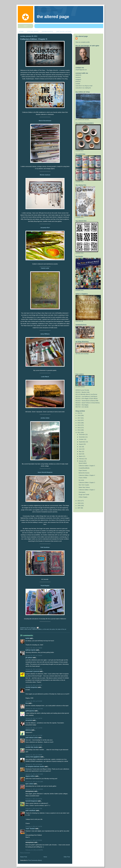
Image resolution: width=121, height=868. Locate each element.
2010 (79, 501)
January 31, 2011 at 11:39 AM (34, 789)
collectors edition (37, 629)
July (80, 447)
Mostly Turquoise (31, 687)
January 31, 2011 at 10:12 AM (34, 774)
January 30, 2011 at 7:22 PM (34, 735)
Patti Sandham (45, 547)
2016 (79, 420)
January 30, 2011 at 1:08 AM (34, 648)
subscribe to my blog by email (84, 86)
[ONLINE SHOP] (33, 32)
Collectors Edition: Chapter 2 (87, 490)
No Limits (81, 480)
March (81, 456)
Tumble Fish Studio (32, 747)
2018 (79, 415)
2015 (79, 423)
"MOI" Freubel (30, 829)
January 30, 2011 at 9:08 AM (34, 685)
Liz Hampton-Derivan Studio (35, 766)
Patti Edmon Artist (32, 738)
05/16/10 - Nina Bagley (82, 405)
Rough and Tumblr (84, 495)
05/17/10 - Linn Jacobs (82, 407)
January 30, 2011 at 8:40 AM (34, 669)
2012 (79, 430)
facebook (78, 77)
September (82, 442)
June (81, 449)
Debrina (28, 730)
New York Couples (84, 485)
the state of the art (61, 629)
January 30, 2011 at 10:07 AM (34, 709)
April (81, 454)
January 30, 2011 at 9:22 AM (34, 701)
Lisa (27, 703)
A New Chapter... (83, 497)
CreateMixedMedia (84, 468)
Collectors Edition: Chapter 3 (87, 483)
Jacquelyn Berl (45, 228)
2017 (79, 418)
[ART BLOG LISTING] (64, 32)
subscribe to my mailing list (83, 88)
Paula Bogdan (45, 586)
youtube (78, 84)
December (82, 434)
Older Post (67, 857)
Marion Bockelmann (45, 121)
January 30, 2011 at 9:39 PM (34, 745)
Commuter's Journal (32, 671)
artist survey (28, 629)
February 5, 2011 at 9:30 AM (34, 840)
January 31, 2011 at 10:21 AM (34, 782)
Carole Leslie (45, 268)
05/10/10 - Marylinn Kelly (83, 392)
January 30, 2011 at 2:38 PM (34, 718)
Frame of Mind (83, 478)
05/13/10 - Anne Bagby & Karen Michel (86, 398)
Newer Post (24, 857)
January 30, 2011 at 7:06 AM (34, 655)
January (81, 461)
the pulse (52, 629)
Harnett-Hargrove (31, 801)
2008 (79, 506)
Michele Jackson (45, 175)
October (81, 439)
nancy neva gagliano (33, 757)
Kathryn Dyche (30, 650)
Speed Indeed (83, 463)
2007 (79, 508)
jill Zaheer (29, 658)
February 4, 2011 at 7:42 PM (34, 826)
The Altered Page (53, 17)
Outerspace (82, 492)
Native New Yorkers (84, 487)
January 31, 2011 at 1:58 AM (34, 755)
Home (45, 857)
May (80, 451)
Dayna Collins (30, 776)
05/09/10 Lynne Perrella (82, 390)
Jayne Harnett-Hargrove (45, 472)
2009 (79, 503)
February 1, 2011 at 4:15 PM (34, 799)
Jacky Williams (45, 334)
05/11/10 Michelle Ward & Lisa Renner (86, 394)
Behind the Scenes (84, 473)
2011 (79, 432)
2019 (79, 413)
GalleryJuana (30, 711)
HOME (21, 32)
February (82, 459)
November (82, 437)
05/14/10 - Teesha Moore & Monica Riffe (87, 401)
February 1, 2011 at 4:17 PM (34, 809)
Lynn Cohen (29, 784)
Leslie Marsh (45, 377)
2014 (79, 425)
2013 (79, 428)
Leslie (27, 638)
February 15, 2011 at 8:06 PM (34, 850)
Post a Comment (25, 853)
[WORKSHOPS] (47, 32)
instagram (78, 79)
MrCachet (29, 720)
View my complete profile (83, 42)
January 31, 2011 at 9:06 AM (34, 764)
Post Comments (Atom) (35, 860)
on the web (46, 629)
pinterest (78, 81)
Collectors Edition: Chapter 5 (34, 39)
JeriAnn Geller (45, 418)
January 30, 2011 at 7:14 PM (34, 728)
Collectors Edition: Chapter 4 (87, 475)
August (81, 444)
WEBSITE (78, 75)
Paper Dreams (83, 470)
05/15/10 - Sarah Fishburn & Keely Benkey (88, 403)
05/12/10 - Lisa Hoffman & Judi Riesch (86, 396)
